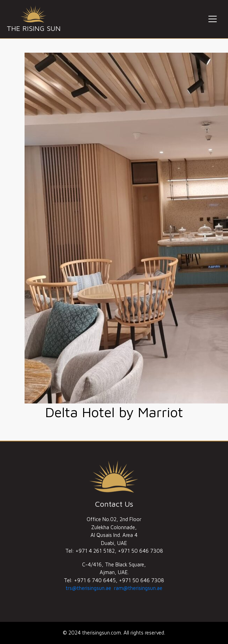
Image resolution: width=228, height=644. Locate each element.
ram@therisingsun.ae (138, 588)
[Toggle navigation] (213, 19)
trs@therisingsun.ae (88, 588)
